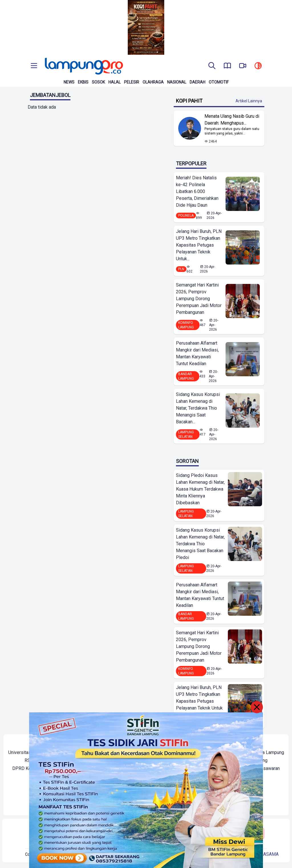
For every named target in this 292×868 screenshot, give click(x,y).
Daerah (197, 82)
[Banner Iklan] (146, 27)
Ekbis (83, 82)
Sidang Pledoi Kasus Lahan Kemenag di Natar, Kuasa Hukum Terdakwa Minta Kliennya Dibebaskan (200, 489)
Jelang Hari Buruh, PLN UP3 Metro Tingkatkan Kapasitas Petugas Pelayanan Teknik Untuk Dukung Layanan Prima (199, 701)
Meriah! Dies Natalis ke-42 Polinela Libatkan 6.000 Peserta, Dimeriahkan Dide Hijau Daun (197, 191)
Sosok (98, 82)
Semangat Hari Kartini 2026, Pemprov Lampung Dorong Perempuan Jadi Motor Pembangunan (199, 299)
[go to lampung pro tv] (243, 66)
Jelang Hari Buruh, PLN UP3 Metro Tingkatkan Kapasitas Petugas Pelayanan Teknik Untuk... (199, 245)
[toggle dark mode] (258, 66)
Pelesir (132, 82)
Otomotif (219, 82)
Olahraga (153, 82)
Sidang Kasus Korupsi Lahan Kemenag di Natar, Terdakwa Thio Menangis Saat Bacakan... (198, 408)
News (69, 82)
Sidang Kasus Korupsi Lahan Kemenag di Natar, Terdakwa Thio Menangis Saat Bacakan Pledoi (200, 544)
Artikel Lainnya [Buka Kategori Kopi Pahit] (249, 101)
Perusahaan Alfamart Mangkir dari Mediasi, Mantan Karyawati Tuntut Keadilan (197, 353)
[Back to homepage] (83, 66)
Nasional (177, 82)
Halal (114, 82)
